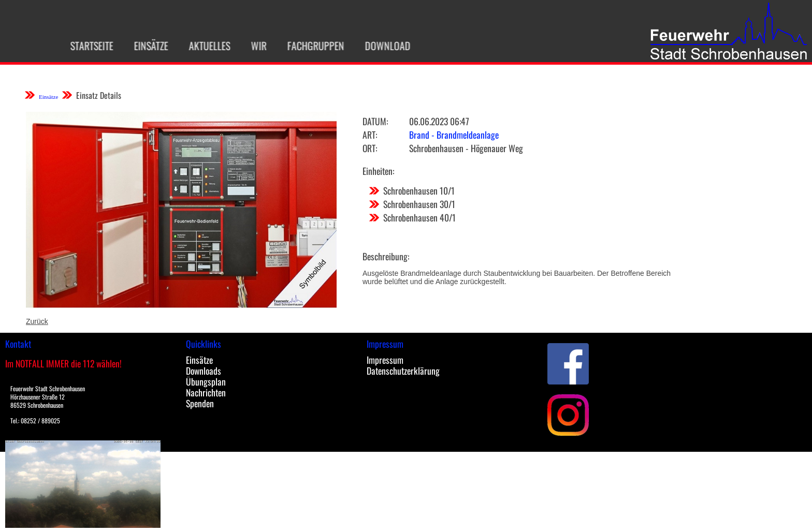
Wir (254, 46)
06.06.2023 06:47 (439, 121)
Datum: (375, 121)
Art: (370, 135)
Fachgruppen (311, 46)
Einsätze (146, 46)
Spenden (200, 403)
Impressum (385, 360)
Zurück (37, 321)
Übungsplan (206, 381)
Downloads (204, 371)
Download (383, 46)
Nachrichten (206, 392)
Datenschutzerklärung (403, 371)
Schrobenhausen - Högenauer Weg (466, 148)
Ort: (370, 148)
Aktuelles (205, 46)
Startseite (87, 46)
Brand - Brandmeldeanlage (454, 135)
